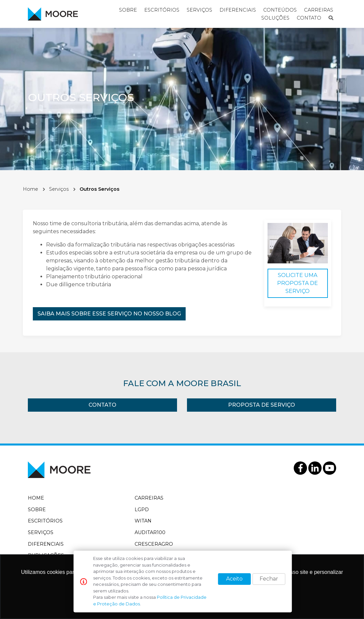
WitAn (143, 521)
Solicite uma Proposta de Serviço (298, 283)
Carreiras (149, 498)
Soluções (275, 18)
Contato (309, 18)
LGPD (142, 510)
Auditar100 (150, 532)
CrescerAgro (154, 544)
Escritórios (45, 521)
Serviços (59, 189)
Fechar (269, 579)
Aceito (234, 579)
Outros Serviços (99, 189)
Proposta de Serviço (262, 405)
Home (30, 189)
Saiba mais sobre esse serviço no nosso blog (109, 314)
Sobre (37, 510)
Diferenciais (46, 544)
